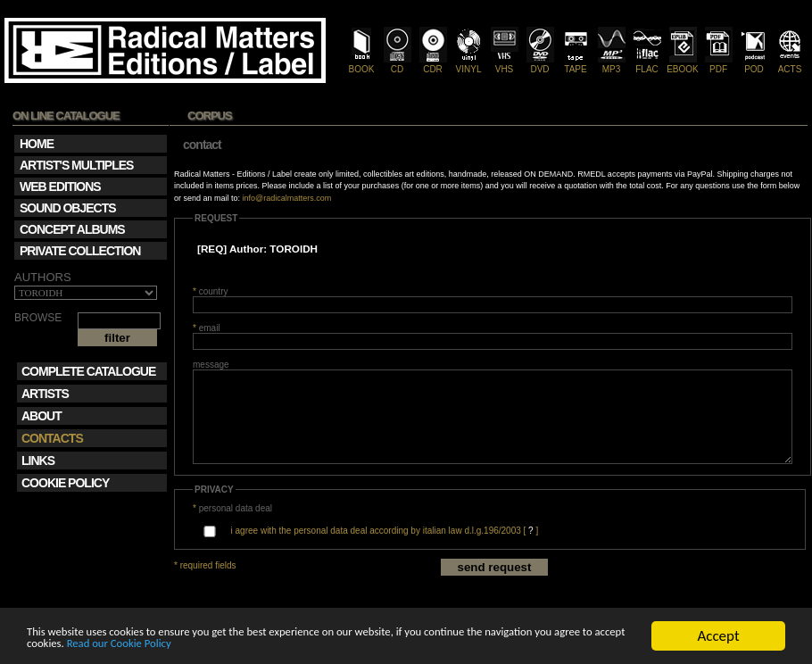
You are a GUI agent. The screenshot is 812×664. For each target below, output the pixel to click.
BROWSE (38, 318)
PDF (719, 64)
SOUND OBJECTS (68, 208)
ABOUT (41, 416)
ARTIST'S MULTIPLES (76, 165)
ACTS (790, 64)
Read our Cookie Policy (342, 644)
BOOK (362, 64)
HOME (37, 144)
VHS (505, 64)
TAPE (576, 64)
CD (398, 64)
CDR (433, 64)
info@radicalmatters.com (287, 198)
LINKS (38, 461)
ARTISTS (45, 394)
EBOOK (683, 64)
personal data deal (232, 508)
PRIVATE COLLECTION (80, 251)
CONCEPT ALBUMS (72, 229)
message (211, 365)
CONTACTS (52, 438)
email (207, 328)
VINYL (469, 64)
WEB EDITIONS (60, 187)
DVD (540, 64)
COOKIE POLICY (65, 483)
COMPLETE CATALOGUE (88, 371)
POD (754, 64)
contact (202, 145)
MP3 (612, 64)
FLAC (647, 64)
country (210, 291)
